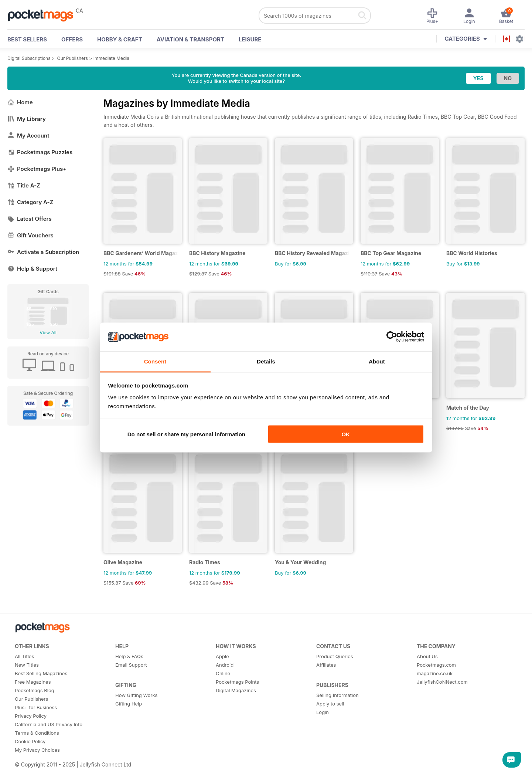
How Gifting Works (136, 695)
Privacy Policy (31, 716)
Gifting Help (129, 704)
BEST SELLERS (27, 39)
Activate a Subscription (43, 252)
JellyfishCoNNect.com (442, 682)
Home (20, 102)
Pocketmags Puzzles (40, 152)
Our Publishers (73, 58)
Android (225, 665)
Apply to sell (330, 704)
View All (48, 333)
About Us (427, 656)
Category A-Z (30, 202)
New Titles (27, 665)
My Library (27, 119)
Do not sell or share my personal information (186, 434)
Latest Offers (30, 219)
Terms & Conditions (37, 733)
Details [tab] (266, 361)
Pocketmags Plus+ (37, 169)
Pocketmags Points (237, 682)
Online (223, 673)
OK (346, 434)
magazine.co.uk (435, 673)
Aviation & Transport (190, 39)
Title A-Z (24, 185)
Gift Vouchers (30, 235)
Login (323, 712)
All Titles (24, 656)
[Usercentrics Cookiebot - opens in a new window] (392, 337)
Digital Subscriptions (29, 58)
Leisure (250, 39)
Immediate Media (111, 58)
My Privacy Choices (37, 750)
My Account (28, 136)
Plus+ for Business (36, 707)
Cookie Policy (30, 741)
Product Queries (335, 656)
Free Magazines (33, 682)
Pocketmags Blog (35, 690)
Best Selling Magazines (41, 673)
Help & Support (32, 269)
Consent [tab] (155, 361)
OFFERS (72, 39)
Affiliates (326, 665)
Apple (222, 656)
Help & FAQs (129, 656)
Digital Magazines (236, 690)
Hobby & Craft (120, 39)
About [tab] (377, 361)
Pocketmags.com (436, 665)
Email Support (131, 665)
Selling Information (337, 695)
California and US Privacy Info (49, 724)
